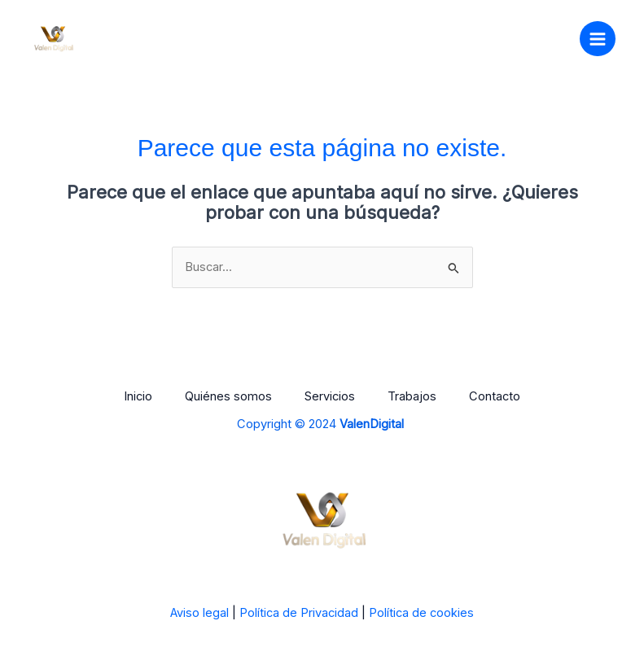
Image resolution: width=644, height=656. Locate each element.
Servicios (330, 396)
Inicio (138, 396)
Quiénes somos (228, 396)
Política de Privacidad (299, 613)
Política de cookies (421, 613)
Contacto (495, 396)
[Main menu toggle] (598, 39)
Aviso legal (199, 613)
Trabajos (412, 396)
